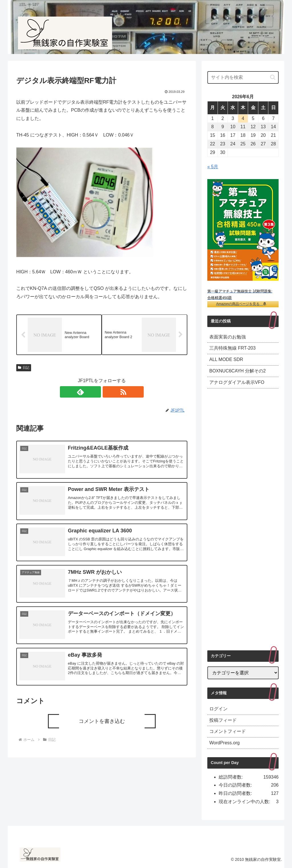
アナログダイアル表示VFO (237, 382)
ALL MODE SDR (226, 359)
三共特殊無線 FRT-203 (232, 348)
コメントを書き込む (102, 722)
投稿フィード (223, 720)
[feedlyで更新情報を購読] (95, 393)
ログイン (218, 709)
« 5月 (213, 167)
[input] (243, 77)
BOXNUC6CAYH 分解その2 (238, 371)
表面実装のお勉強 (228, 337)
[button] (273, 77)
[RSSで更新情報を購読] (108, 393)
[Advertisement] (243, 519)
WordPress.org (224, 743)
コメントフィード (228, 731)
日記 (24, 368)
